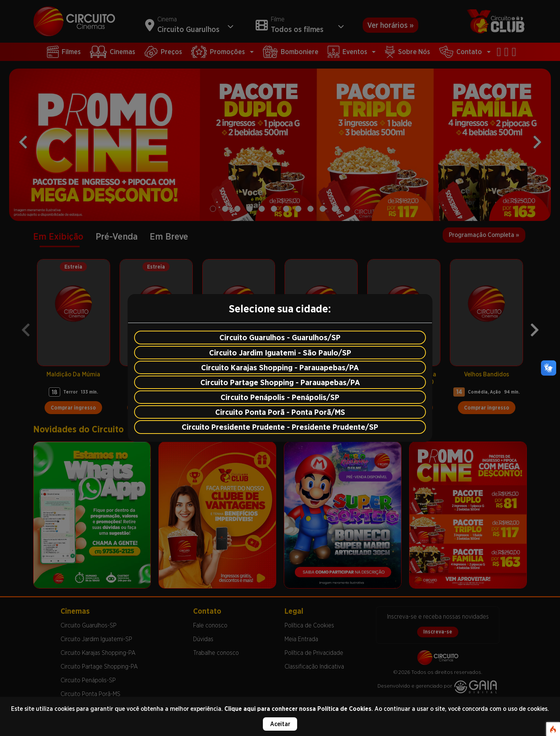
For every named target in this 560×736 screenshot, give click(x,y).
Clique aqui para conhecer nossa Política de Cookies (298, 709)
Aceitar (280, 724)
